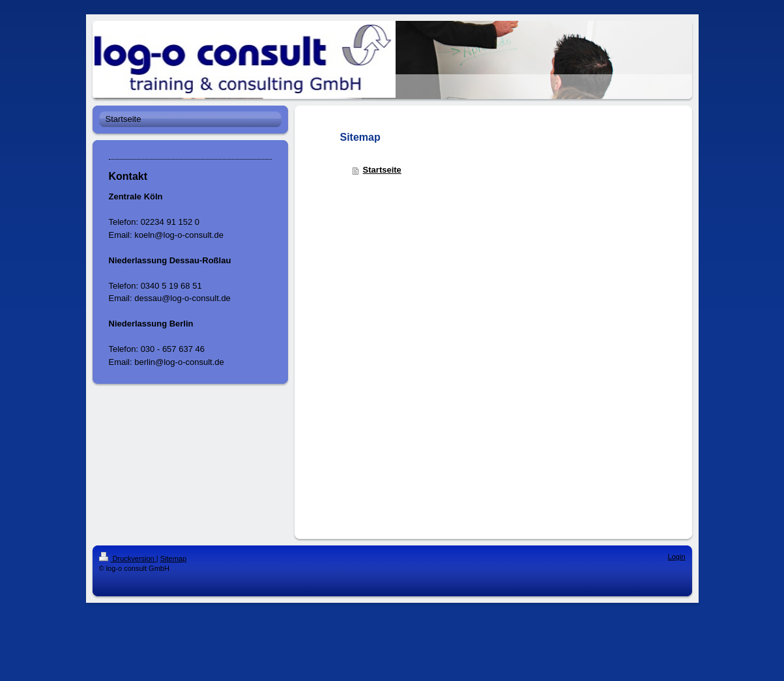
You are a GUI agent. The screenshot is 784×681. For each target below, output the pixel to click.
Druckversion (128, 558)
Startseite (382, 170)
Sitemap (173, 558)
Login (677, 557)
